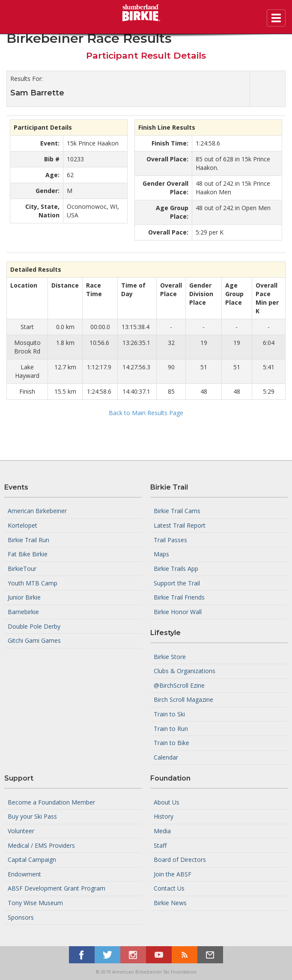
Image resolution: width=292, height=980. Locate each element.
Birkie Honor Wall (178, 612)
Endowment (24, 874)
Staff (160, 845)
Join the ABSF (173, 874)
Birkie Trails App (176, 569)
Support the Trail (177, 583)
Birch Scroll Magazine (183, 699)
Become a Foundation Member (51, 802)
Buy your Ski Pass (32, 816)
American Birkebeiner (37, 511)
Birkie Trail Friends (179, 597)
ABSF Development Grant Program (57, 888)
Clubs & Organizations (185, 671)
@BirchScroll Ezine (179, 685)
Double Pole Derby (34, 626)
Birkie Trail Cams (177, 511)
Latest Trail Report (180, 525)
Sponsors (21, 917)
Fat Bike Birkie (28, 554)
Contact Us (169, 888)
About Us (167, 802)
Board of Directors (180, 860)
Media (162, 831)
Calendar (166, 757)
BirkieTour (22, 569)
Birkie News (170, 903)
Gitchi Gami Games (34, 640)
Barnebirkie (23, 612)
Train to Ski (169, 714)
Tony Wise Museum (35, 903)
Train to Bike (171, 743)
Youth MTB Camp (33, 583)
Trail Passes (170, 539)
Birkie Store (170, 656)
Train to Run (171, 728)
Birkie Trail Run (28, 539)
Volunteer (21, 831)
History (164, 816)
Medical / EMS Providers (41, 845)
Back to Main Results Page (146, 413)
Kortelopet (22, 525)
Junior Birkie (24, 597)
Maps (161, 554)
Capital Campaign (32, 860)
